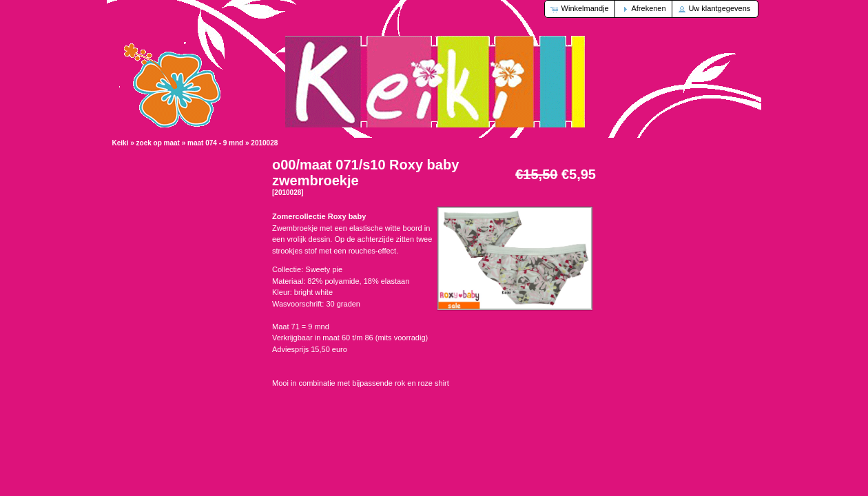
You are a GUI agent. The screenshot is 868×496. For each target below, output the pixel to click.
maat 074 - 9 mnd (215, 143)
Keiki (121, 143)
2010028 (264, 143)
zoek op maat (158, 143)
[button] (580, 9)
